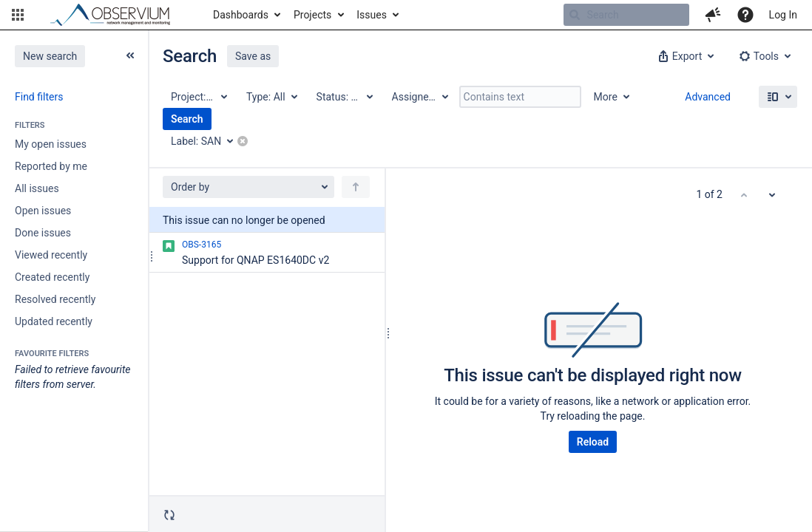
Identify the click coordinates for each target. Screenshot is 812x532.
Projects (312, 15)
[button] (18, 15)
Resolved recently (55, 299)
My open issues (51, 144)
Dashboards (241, 15)
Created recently (52, 277)
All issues (37, 188)
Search (187, 119)
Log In (783, 15)
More (606, 97)
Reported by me (51, 166)
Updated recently (54, 321)
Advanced (708, 97)
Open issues (43, 211)
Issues (372, 15)
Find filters (39, 97)
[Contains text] (520, 97)
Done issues (43, 233)
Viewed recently (51, 255)
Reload (593, 442)
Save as (253, 56)
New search (50, 56)
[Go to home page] (117, 15)
